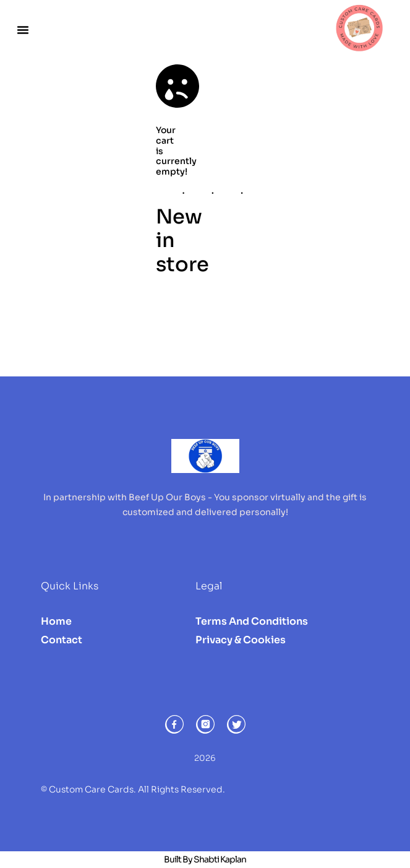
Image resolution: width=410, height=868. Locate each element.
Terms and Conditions (252, 621)
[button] (23, 30)
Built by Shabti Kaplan (205, 859)
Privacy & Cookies (241, 640)
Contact (62, 640)
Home (56, 621)
